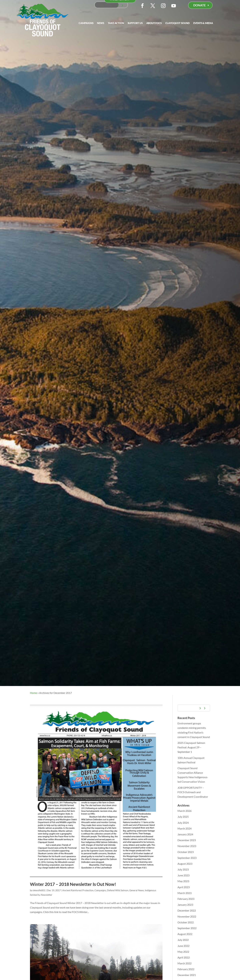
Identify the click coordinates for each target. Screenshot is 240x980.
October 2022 (186, 922)
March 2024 (184, 828)
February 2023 (186, 899)
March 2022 (184, 963)
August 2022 (185, 934)
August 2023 (185, 864)
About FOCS (154, 23)
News (100, 23)
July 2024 (183, 823)
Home (33, 693)
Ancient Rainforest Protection (78, 890)
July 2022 (183, 940)
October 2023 (186, 852)
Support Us (135, 23)
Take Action (116, 23)
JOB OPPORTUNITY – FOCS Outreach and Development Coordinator (193, 792)
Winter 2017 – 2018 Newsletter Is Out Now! (73, 884)
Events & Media (203, 23)
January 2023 (185, 905)
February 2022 (186, 969)
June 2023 (183, 875)
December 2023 (187, 840)
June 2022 (183, 946)
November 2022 (187, 916)
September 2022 (187, 928)
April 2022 (184, 957)
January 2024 (185, 834)
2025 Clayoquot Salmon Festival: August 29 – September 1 (191, 747)
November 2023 (187, 846)
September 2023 (187, 858)
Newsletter (47, 895)
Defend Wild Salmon (118, 890)
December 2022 (187, 910)
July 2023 (183, 869)
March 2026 (184, 811)
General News (137, 890)
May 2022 (183, 952)
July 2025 (183, 817)
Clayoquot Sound (177, 23)
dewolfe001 (39, 890)
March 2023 (184, 893)
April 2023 (184, 887)
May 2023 (183, 881)
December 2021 (187, 975)
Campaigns (86, 23)
